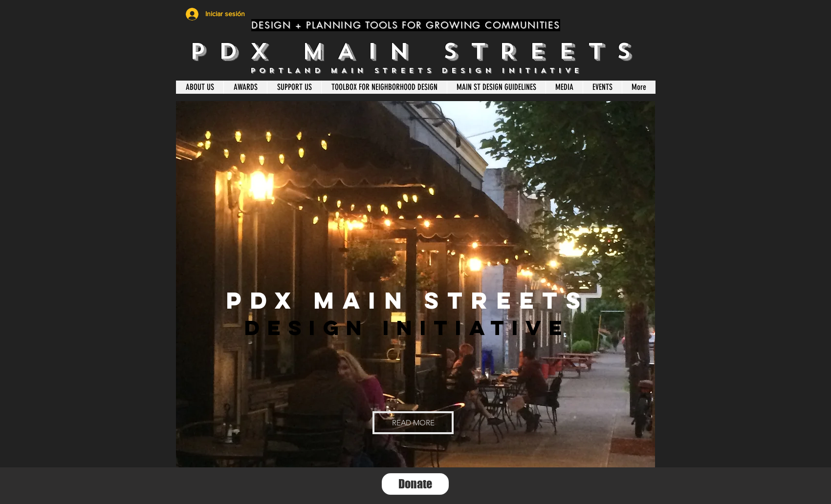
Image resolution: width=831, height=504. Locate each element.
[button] (413, 423)
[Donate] (415, 484)
